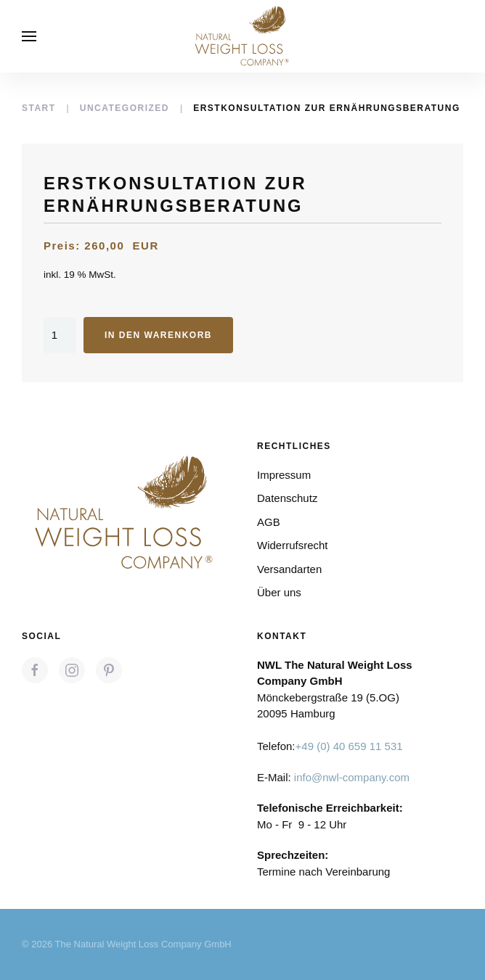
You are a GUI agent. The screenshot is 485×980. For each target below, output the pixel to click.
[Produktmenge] (60, 335)
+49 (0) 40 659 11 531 (349, 746)
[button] (29, 36)
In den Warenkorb (158, 335)
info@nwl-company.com (352, 777)
